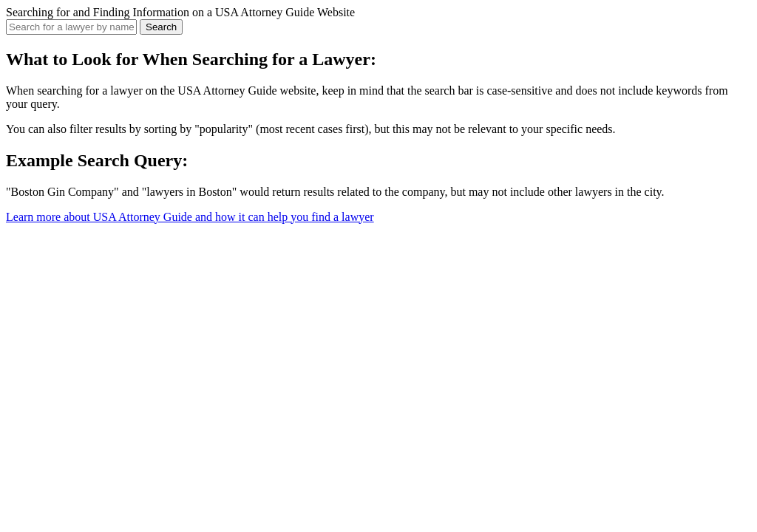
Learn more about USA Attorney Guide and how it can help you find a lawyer (190, 217)
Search (161, 27)
